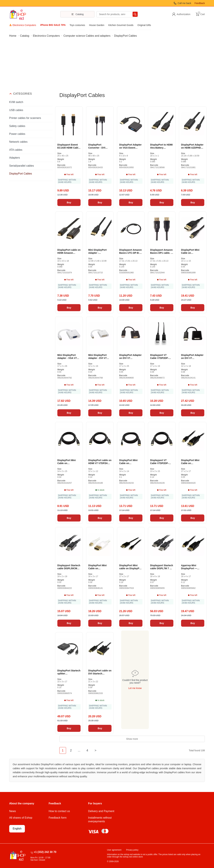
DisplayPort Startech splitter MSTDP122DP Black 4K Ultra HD (69, 672)
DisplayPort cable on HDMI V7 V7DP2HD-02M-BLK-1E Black (100, 462)
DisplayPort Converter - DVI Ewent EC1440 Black (100, 146)
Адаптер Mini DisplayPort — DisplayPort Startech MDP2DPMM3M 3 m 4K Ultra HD (193, 567)
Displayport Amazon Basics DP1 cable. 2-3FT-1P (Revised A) (162, 251)
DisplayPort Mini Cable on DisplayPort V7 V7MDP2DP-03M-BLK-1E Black (129, 462)
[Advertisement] (107, 67)
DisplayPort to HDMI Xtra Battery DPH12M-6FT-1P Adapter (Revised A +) (161, 146)
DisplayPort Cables (21, 174)
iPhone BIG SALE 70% (53, 25)
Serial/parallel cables (22, 166)
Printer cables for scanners (25, 118)
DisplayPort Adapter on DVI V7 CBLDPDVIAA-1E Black (192, 357)
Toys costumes (77, 25)
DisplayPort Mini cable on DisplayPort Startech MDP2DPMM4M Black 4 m (131, 567)
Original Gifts (144, 25)
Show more (132, 739)
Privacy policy (132, 850)
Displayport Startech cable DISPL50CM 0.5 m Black (69, 567)
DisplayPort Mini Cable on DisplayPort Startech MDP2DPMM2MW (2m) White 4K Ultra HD (100, 567)
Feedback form (58, 818)
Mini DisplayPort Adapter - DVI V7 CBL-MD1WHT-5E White (98, 357)
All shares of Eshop (21, 818)
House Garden (97, 25)
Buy (69, 202)
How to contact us (59, 811)
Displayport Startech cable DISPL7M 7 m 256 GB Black (162, 567)
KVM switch (16, 102)
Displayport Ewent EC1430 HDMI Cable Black (68, 146)
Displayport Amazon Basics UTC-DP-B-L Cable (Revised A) (130, 251)
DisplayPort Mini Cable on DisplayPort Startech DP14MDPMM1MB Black (193, 251)
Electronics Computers (24, 25)
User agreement (114, 850)
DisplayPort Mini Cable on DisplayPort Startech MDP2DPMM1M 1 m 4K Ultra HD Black (193, 462)
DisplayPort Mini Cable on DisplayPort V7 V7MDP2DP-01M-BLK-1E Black (67, 462)
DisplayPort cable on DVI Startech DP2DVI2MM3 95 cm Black (100, 672)
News (13, 811)
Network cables (18, 142)
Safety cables (17, 126)
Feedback (200, 3)
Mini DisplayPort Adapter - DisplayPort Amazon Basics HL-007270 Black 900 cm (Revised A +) (100, 251)
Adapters (15, 158)
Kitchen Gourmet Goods (121, 25)
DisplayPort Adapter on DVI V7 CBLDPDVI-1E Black (130, 357)
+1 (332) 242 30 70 (45, 852)
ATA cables (16, 150)
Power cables (17, 134)
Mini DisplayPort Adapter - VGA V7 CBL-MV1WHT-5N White (67, 357)
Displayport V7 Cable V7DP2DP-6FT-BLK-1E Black (160, 357)
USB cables (16, 110)
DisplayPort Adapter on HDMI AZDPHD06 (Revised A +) (192, 146)
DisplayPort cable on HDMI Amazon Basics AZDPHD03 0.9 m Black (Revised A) (69, 251)
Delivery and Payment (101, 811)
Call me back (184, 3)
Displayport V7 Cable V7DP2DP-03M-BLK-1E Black (160, 462)
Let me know (135, 688)
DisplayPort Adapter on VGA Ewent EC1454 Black (130, 146)
